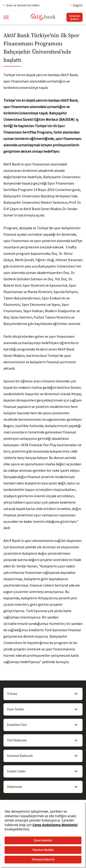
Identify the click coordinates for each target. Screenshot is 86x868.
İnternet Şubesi (75, 17)
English (78, 5)
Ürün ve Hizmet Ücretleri (23, 5)
